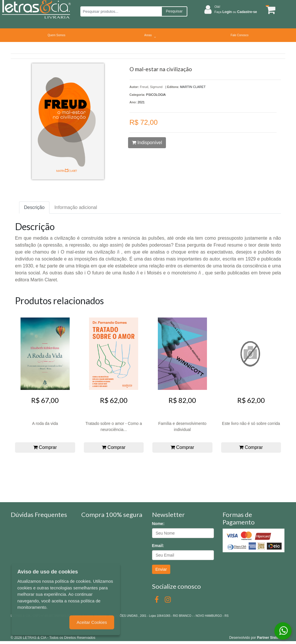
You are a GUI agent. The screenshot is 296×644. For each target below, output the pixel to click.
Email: (158, 546)
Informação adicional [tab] (76, 207)
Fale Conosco (240, 35)
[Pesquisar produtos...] (121, 11)
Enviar (161, 569)
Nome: (158, 524)
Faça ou (236, 12)
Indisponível (147, 143)
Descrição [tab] (34, 207)
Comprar (45, 447)
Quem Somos (57, 35)
